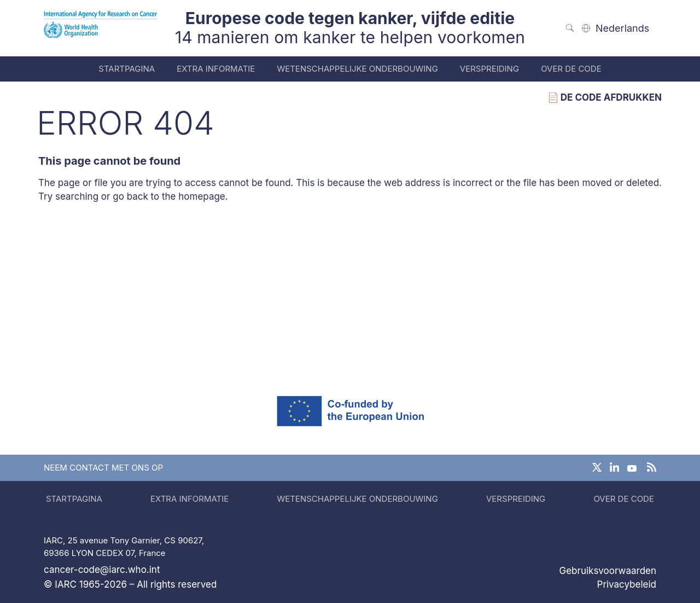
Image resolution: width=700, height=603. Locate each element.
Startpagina (127, 69)
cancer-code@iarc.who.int (102, 570)
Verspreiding (489, 69)
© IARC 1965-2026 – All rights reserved (130, 584)
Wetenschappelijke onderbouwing (357, 69)
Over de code (571, 69)
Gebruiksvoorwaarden (608, 571)
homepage (202, 196)
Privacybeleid (627, 584)
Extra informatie (216, 69)
